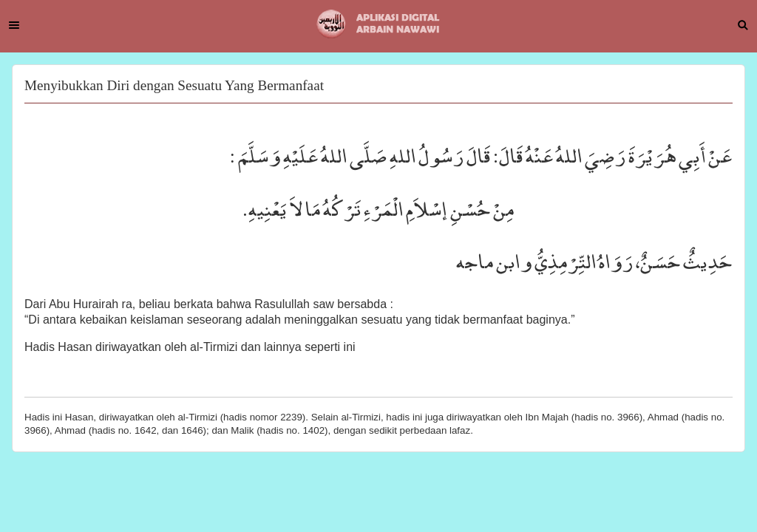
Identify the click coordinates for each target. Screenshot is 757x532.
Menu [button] (14, 25)
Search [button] (743, 25)
